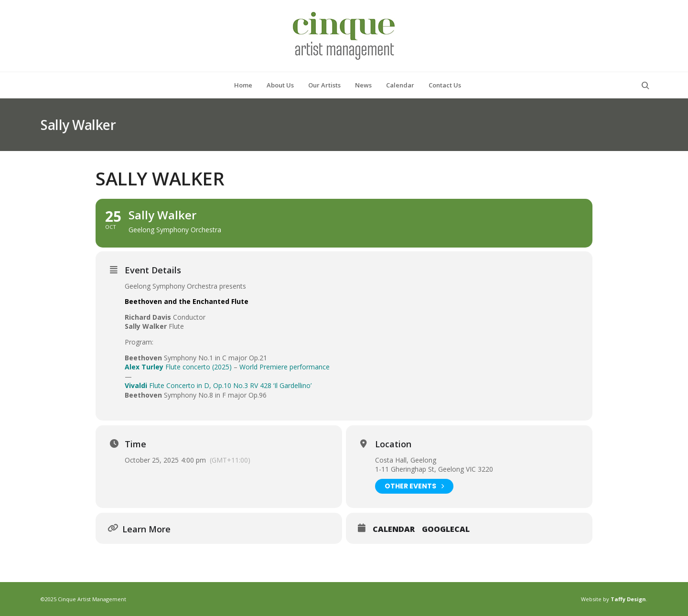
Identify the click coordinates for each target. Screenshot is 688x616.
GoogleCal (446, 530)
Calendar (394, 530)
